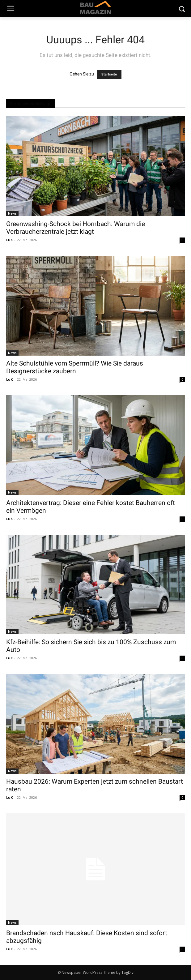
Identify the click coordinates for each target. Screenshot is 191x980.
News (12, 213)
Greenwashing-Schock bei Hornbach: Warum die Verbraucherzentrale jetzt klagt (76, 228)
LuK (9, 240)
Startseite (109, 74)
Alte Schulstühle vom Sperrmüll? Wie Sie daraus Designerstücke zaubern (75, 367)
